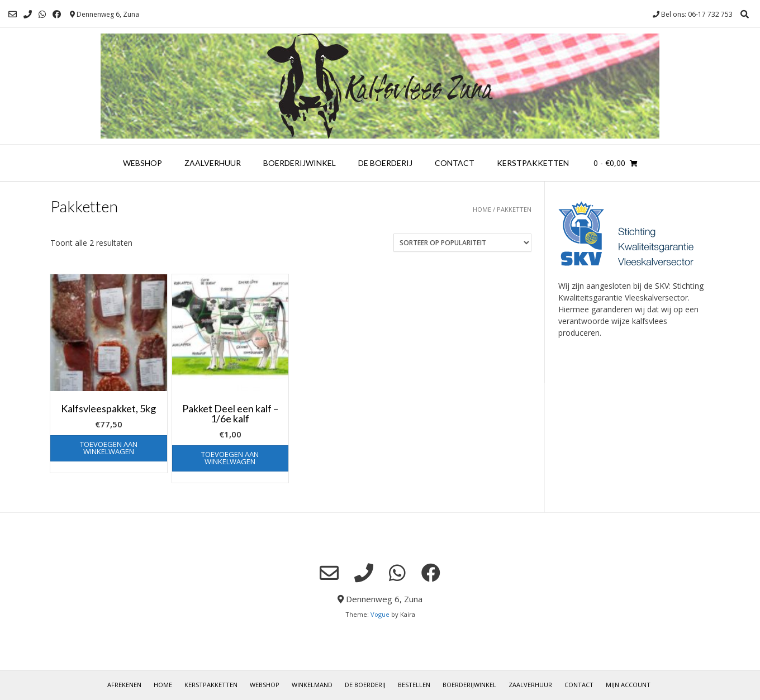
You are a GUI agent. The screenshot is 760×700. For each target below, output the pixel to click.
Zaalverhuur (213, 163)
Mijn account (628, 685)
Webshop (142, 163)
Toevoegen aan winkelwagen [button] (109, 448)
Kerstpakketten (533, 163)
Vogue (380, 614)
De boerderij (385, 163)
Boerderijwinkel (300, 163)
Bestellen (414, 685)
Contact (455, 163)
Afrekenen (124, 685)
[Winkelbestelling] (462, 243)
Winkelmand (312, 685)
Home (482, 209)
